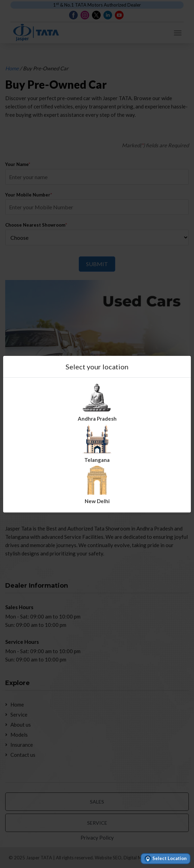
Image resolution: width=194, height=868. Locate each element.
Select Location (166, 859)
